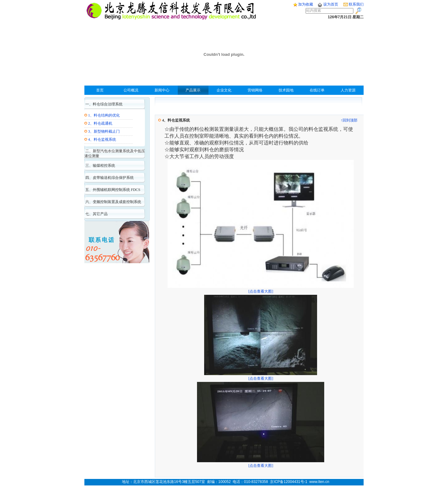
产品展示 (193, 90)
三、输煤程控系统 (100, 166)
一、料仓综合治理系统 (103, 104)
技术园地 (286, 90)
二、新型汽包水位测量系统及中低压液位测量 (115, 153)
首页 (100, 90)
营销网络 (255, 90)
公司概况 (131, 90)
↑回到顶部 (349, 120)
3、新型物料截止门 (104, 131)
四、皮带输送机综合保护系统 (109, 178)
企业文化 (224, 90)
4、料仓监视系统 (102, 139)
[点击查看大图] (261, 289)
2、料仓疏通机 (100, 123)
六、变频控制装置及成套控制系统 (113, 202)
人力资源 (348, 90)
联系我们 (354, 4)
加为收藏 (303, 4)
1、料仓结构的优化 (104, 115)
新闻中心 (162, 90)
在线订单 (317, 90)
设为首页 (328, 4)
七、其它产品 (96, 214)
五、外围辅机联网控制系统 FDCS (112, 190)
